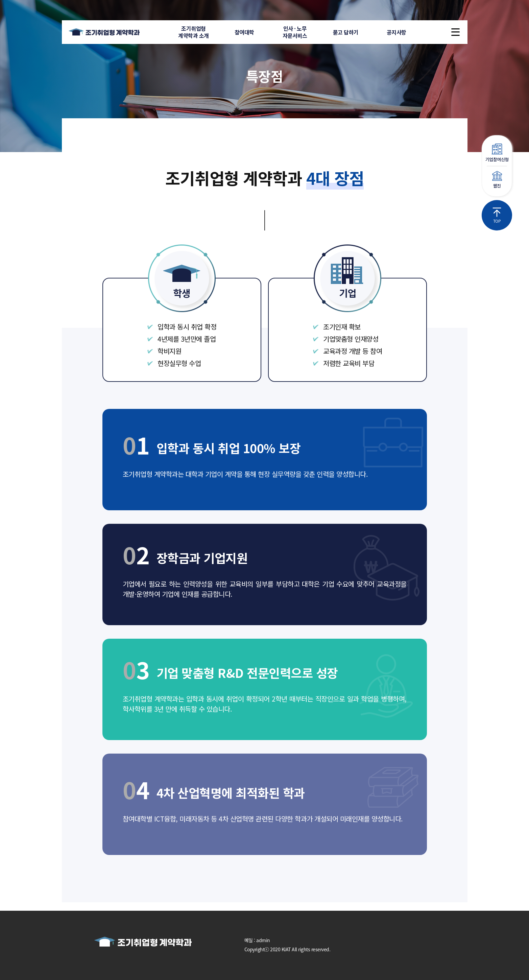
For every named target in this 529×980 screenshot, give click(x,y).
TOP (497, 216)
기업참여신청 (497, 153)
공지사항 (396, 32)
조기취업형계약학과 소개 (194, 32)
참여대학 (244, 32)
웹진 (497, 180)
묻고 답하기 (346, 32)
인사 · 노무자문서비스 (295, 32)
